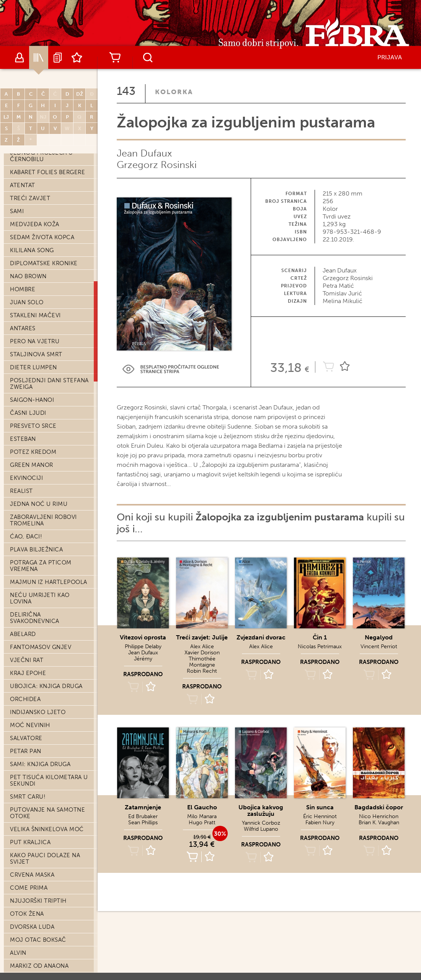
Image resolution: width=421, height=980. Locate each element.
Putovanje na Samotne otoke (47, 813)
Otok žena (27, 914)
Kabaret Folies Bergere (47, 172)
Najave (58, 57)
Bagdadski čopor (379, 807)
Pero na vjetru (35, 341)
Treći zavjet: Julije (202, 637)
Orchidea (25, 699)
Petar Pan (26, 751)
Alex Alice (202, 647)
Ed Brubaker (143, 816)
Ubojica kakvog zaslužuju (261, 810)
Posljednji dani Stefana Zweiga (49, 384)
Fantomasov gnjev (41, 647)
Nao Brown (28, 276)
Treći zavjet (30, 198)
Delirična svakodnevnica (35, 618)
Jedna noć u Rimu (39, 504)
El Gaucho (202, 807)
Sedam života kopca (42, 237)
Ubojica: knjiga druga (46, 686)
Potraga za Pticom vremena (41, 566)
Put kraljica (30, 842)
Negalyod (379, 637)
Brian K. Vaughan (379, 823)
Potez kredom (33, 452)
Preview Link (171, 369)
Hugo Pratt (202, 823)
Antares (23, 328)
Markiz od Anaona (39, 966)
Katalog (39, 57)
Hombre (23, 289)
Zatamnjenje (143, 807)
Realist (21, 491)
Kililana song (32, 250)
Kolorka (174, 92)
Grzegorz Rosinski (157, 165)
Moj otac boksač (38, 940)
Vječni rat (27, 660)
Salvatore (26, 738)
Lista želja (77, 57)
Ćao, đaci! (26, 536)
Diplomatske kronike (44, 263)
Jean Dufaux (144, 153)
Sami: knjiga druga (40, 764)
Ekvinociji (26, 478)
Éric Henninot (320, 816)
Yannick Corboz (261, 823)
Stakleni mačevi (35, 315)
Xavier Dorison (202, 653)
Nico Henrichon (379, 816)
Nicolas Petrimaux (320, 647)
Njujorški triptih (38, 901)
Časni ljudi (28, 413)
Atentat (23, 185)
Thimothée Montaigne (202, 662)
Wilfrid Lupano (261, 829)
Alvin (18, 953)
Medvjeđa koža (35, 224)
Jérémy (143, 659)
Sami (17, 211)
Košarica (115, 57)
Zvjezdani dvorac (261, 637)
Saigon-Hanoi (32, 400)
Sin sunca (320, 807)
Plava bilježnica (36, 550)
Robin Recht (202, 671)
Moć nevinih (30, 725)
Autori (20, 57)
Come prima (29, 888)
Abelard (23, 634)
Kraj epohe (28, 673)
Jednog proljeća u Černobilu (42, 156)
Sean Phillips (143, 823)
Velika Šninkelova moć (47, 829)
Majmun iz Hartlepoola (49, 582)
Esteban (23, 439)
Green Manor (32, 465)
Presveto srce (33, 426)
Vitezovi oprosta (143, 637)
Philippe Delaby (143, 647)
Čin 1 (320, 637)
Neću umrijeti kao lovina (40, 598)
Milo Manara (202, 816)
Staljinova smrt (36, 354)
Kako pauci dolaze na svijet (45, 859)
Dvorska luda (32, 927)
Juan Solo (27, 302)
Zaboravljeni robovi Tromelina (43, 520)
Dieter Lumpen (33, 367)
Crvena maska (32, 875)
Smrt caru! (28, 797)
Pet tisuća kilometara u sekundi (49, 780)
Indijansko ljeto (38, 712)
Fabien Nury (320, 823)
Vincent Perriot (379, 647)
